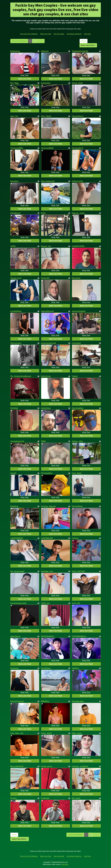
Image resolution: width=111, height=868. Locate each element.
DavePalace (46, 668)
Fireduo (14, 798)
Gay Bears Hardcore (74, 34)
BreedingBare (78, 408)
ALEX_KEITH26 (78, 571)
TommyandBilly (17, 148)
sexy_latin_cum (17, 733)
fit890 (43, 441)
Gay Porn (87, 34)
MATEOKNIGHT (48, 636)
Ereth (43, 213)
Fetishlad (14, 408)
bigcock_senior (78, 213)
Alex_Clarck (46, 116)
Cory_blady (77, 473)
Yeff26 (13, 246)
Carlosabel (76, 343)
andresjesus (15, 636)
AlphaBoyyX (15, 213)
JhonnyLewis (16, 343)
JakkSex (75, 668)
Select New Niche (88, 45)
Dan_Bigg (14, 83)
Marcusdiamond (48, 181)
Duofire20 (45, 798)
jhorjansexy (15, 51)
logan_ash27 (46, 733)
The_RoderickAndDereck (21, 376)
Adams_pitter (77, 441)
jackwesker (46, 83)
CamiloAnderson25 (18, 603)
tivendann (14, 181)
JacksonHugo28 (79, 311)
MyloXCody (46, 376)
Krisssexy (14, 668)
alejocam (45, 51)
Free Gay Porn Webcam (29, 34)
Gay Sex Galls (59, 34)
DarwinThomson (17, 701)
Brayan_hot (46, 246)
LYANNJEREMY (17, 538)
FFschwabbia (47, 473)
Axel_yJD (76, 603)
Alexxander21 (78, 148)
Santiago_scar (47, 571)
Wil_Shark (76, 798)
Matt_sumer (77, 733)
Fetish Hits (65, 864)
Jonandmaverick (17, 441)
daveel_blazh (77, 83)
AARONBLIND (47, 538)
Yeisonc (75, 538)
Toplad (75, 376)
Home (84, 41)
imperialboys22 (48, 311)
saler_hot (14, 116)
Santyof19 (45, 278)
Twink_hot (45, 603)
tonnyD (13, 473)
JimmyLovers (16, 278)
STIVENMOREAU (79, 636)
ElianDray (14, 506)
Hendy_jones (47, 766)
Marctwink (76, 278)
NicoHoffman (77, 506)
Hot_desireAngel (17, 571)
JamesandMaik (47, 148)
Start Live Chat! (25, 79)
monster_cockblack (80, 766)
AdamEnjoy (46, 408)
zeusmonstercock (49, 343)
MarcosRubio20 (17, 766)
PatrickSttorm (78, 116)
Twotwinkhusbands (80, 51)
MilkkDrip (45, 701)
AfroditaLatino (78, 701)
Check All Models (19, 41)
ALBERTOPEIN (78, 246)
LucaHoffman (16, 311)
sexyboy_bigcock (48, 506)
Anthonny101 (77, 181)
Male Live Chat (46, 34)
